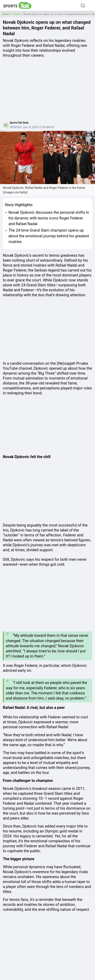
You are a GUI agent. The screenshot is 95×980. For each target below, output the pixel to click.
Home (6, 14)
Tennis (16, 14)
